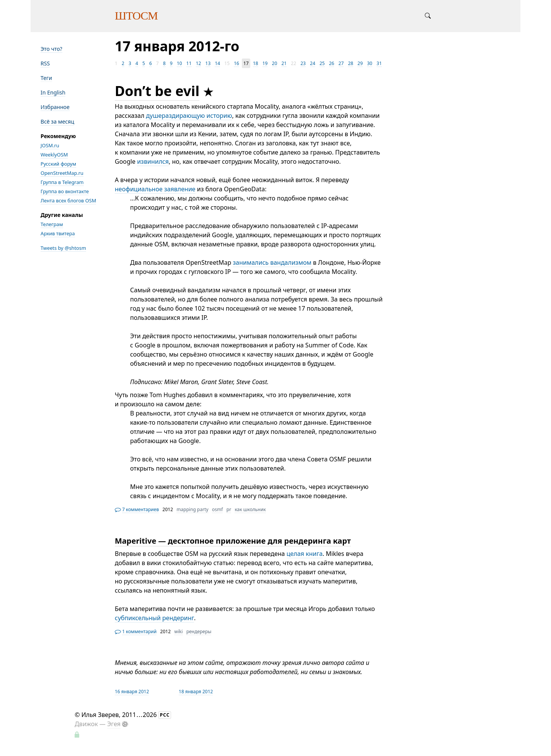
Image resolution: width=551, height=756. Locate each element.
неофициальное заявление (155, 189)
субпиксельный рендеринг (154, 618)
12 (199, 63)
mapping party (192, 509)
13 (208, 63)
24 (313, 63)
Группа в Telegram (62, 182)
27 (341, 63)
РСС (165, 715)
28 (350, 63)
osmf (217, 509)
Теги (46, 78)
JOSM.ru (50, 145)
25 (322, 63)
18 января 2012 (196, 692)
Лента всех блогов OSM (68, 200)
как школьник (250, 509)
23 (303, 63)
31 (379, 63)
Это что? (51, 49)
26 (332, 63)
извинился (153, 161)
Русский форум (58, 164)
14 (217, 63)
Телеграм (52, 224)
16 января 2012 (132, 692)
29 (360, 63)
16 (236, 63)
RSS (45, 63)
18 (256, 63)
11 (189, 63)
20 (275, 63)
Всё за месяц (57, 121)
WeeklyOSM (54, 155)
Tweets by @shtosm (63, 248)
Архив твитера (58, 233)
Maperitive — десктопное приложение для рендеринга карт (233, 541)
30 (370, 63)
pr (229, 509)
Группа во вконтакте (65, 191)
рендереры (199, 631)
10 (179, 63)
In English (53, 92)
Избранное (55, 107)
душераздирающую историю (189, 116)
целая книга (305, 554)
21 (284, 63)
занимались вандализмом (272, 262)
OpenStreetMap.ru (62, 173)
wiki (178, 631)
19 (265, 63)
